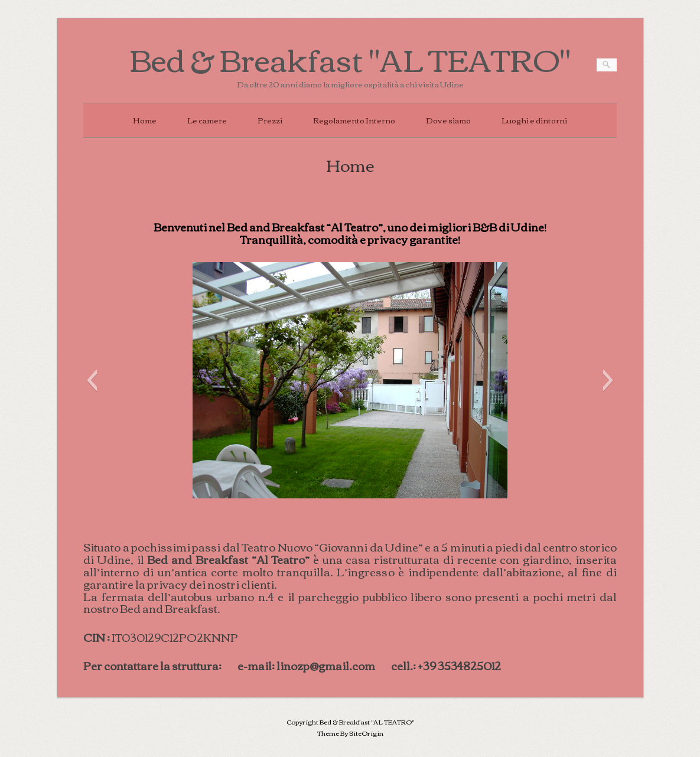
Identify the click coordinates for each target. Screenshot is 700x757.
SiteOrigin (366, 733)
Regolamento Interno (354, 120)
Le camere (207, 120)
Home (145, 120)
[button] (92, 380)
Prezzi (270, 120)
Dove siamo (448, 120)
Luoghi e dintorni (534, 120)
